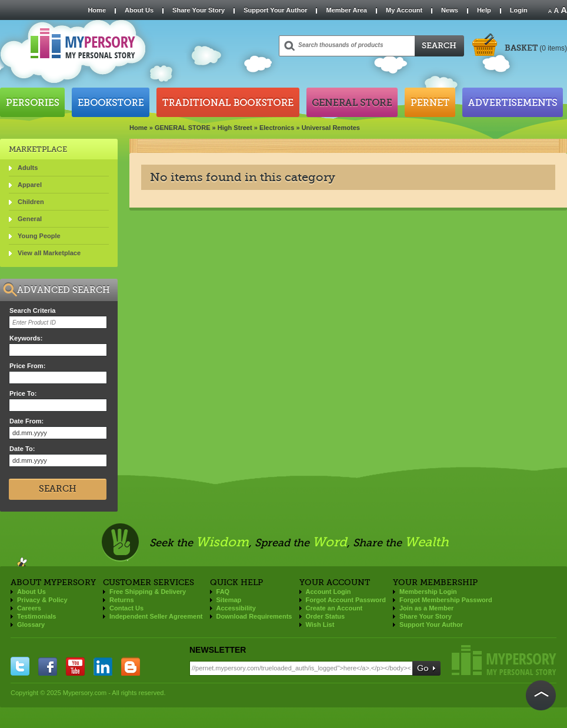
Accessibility (236, 608)
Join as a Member (426, 608)
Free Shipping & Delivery (148, 592)
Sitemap (229, 600)
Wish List (320, 625)
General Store (352, 102)
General (30, 219)
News (450, 10)
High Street (235, 128)
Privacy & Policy (42, 600)
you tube (75, 666)
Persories (32, 102)
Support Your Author (275, 10)
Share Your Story (199, 10)
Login (519, 10)
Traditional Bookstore (228, 102)
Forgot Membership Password (446, 600)
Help (484, 10)
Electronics (277, 128)
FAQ (223, 592)
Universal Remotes (331, 128)
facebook (48, 666)
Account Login (328, 592)
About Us (139, 10)
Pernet (430, 102)
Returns (122, 600)
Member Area (346, 10)
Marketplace (38, 149)
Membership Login (428, 592)
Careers (29, 608)
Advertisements (513, 102)
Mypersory (504, 660)
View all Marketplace (49, 253)
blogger (131, 666)
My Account (404, 10)
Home (97, 10)
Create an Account (334, 608)
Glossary (31, 625)
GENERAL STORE (183, 128)
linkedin (103, 666)
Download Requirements (254, 616)
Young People (39, 236)
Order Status (326, 616)
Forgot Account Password (346, 600)
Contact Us (126, 608)
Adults (28, 168)
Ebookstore (111, 102)
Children (31, 202)
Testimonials (36, 616)
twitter (20, 666)
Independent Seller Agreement (156, 616)
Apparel (30, 185)
